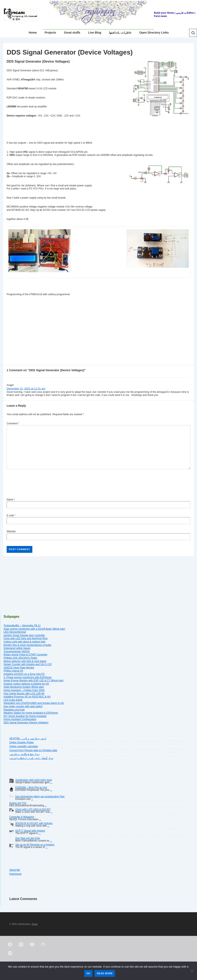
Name (10, 500)
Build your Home (164, 13)
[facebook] (10, 945)
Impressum (15, 874)
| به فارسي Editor (184, 13)
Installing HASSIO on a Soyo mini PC (24, 674)
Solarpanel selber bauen (17, 648)
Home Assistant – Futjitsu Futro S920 (24, 690)
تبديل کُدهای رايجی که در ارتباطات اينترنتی (31, 758)
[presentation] (38, 484)
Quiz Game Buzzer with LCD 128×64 (24, 694)
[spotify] (10, 953)
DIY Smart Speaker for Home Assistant (25, 716)
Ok (88, 973)
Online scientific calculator (24, 746)
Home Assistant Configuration (20, 719)
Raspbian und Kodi (14, 710)
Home (33, 33)
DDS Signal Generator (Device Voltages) (26, 723)
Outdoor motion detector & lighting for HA (26, 684)
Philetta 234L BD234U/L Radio (20, 658)
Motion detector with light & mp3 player (25, 661)
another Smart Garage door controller (24, 635)
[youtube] (32, 945)
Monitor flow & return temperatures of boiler (27, 645)
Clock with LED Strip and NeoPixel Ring (26, 638)
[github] (43, 945)
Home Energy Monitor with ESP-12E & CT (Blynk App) (33, 680)
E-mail (10, 515)
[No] (192, 971)
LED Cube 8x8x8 (13, 700)
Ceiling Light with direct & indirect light (24, 642)
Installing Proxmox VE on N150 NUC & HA (27, 697)
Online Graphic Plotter (22, 742)
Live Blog (95, 33)
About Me (15, 870)
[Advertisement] (82, 329)
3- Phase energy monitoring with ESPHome (27, 677)
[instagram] (21, 945)
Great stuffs (72, 33)
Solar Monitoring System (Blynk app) (24, 687)
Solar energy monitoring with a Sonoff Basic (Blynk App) (34, 629)
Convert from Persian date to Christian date (33, 750)
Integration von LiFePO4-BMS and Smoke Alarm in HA (34, 703)
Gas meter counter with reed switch (23, 706)
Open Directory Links (154, 33)
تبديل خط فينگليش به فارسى (24, 754)
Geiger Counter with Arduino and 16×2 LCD (28, 664)
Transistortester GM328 (17, 651)
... (51, 782)
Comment (13, 423)
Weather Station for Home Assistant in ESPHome (31, 713)
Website (11, 531)
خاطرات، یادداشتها (120, 33)
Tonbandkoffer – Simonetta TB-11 (22, 626)
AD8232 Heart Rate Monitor (19, 668)
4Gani (35, 924)
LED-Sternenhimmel (15, 632)
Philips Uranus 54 (13, 671)
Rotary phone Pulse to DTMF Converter (25, 655)
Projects (50, 33)
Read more (105, 973)
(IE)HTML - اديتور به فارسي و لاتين (28, 739)
